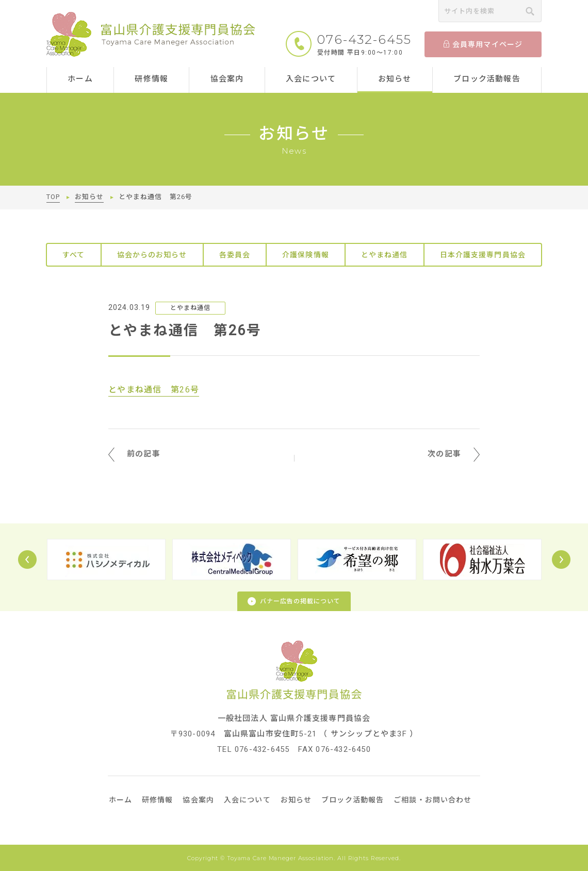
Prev (27, 560)
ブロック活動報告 (487, 79)
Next (561, 560)
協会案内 (227, 79)
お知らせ (395, 79)
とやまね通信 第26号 (154, 390)
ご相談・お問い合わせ (432, 800)
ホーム (80, 79)
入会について (311, 79)
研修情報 (151, 79)
